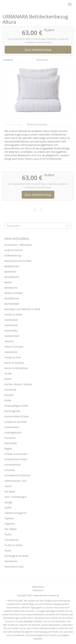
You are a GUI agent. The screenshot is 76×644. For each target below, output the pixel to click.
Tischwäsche (12, 540)
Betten (8, 282)
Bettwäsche (42, 60)
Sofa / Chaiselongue (16, 497)
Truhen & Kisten (13, 545)
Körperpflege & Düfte (16, 406)
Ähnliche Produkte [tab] (37, 124)
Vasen (8, 550)
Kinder (8, 373)
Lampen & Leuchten (16, 422)
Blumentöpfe (12, 304)
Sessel (8, 486)
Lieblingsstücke (13, 432)
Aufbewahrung (13, 255)
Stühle (8, 508)
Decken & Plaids (13, 314)
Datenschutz (38, 587)
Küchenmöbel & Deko (17, 416)
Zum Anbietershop (38, 50)
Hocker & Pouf (13, 357)
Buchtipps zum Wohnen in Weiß (22, 309)
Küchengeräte (12, 411)
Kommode (10, 390)
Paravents (10, 438)
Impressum (38, 590)
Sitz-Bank (10, 491)
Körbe (8, 400)
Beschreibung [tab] (14, 124)
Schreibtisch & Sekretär (18, 475)
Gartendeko (11, 331)
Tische (8, 534)
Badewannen (12, 266)
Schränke (10, 470)
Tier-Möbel (10, 529)
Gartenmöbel (12, 336)
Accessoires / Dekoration (18, 245)
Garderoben (11, 320)
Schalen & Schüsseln (16, 454)
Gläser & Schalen (14, 347)
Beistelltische (12, 277)
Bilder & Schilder (14, 293)
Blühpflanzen (12, 298)
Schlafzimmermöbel (16, 459)
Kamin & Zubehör (14, 363)
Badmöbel (10, 272)
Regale (8, 449)
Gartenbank (11, 325)
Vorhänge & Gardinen (17, 556)
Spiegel (9, 502)
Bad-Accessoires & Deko (18, 261)
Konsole (9, 395)
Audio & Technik (14, 250)
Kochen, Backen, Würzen (18, 384)
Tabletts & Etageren (15, 513)
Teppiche (10, 524)
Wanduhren (11, 561)
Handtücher (11, 352)
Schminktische (13, 465)
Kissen (8, 379)
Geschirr (9, 341)
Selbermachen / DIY (15, 481)
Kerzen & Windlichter (16, 368)
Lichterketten (12, 427)
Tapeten (9, 518)
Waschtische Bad (14, 567)
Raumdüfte (11, 443)
